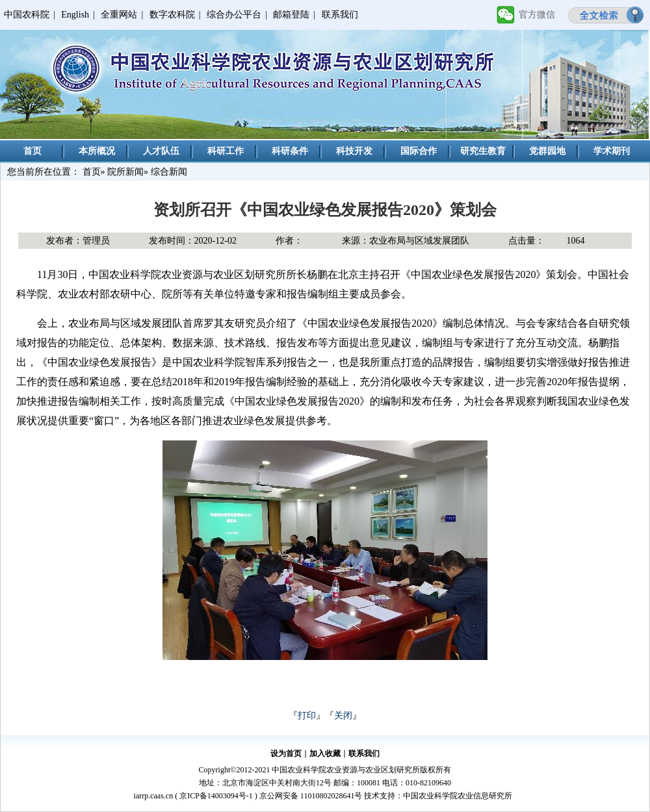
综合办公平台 (234, 15)
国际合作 (419, 151)
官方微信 (537, 15)
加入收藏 (325, 754)
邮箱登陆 (291, 15)
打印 (307, 716)
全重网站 (119, 15)
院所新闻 (125, 172)
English (75, 15)
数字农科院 (172, 15)
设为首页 (286, 754)
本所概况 (97, 151)
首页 (32, 151)
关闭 (343, 716)
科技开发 (354, 151)
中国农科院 (27, 15)
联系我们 (340, 15)
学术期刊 (612, 151)
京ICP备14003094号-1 (216, 796)
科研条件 (290, 151)
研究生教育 (483, 151)
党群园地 (547, 151)
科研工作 (226, 151)
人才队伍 (161, 151)
